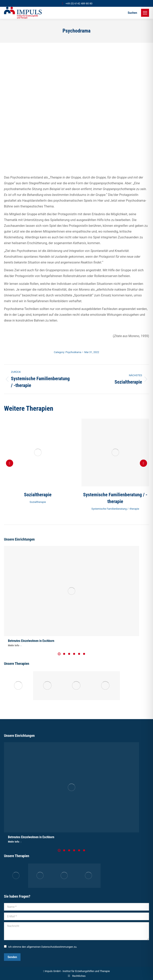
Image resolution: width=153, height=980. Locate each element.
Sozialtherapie (38, 495)
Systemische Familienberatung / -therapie (115, 509)
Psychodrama (73, 352)
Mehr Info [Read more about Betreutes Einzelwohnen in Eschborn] (15, 645)
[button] (10, 463)
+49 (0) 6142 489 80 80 (76, 3)
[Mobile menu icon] (145, 13)
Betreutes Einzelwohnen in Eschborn (31, 641)
